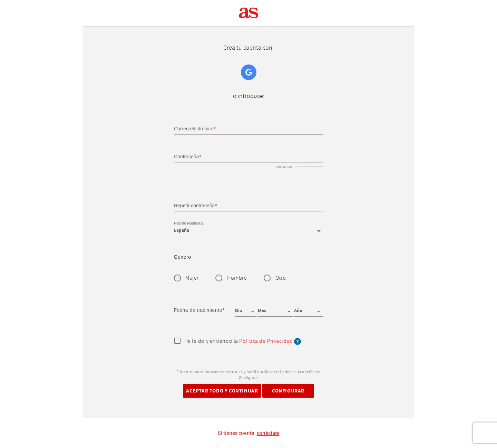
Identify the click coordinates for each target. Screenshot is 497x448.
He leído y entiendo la (243, 341)
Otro (281, 278)
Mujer (192, 278)
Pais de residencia (189, 223)
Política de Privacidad (266, 341)
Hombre (237, 278)
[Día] (246, 308)
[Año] (309, 308)
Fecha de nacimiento (198, 310)
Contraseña (186, 157)
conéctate (268, 433)
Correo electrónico (194, 129)
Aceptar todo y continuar (222, 391)
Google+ (249, 72)
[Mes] (275, 308)
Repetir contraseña (194, 205)
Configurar (288, 391)
